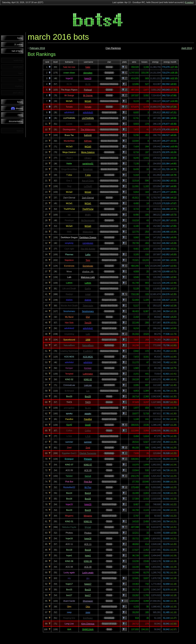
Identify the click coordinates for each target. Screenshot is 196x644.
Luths (88, 254)
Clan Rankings (113, 48)
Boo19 (88, 510)
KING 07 (88, 465)
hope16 (88, 538)
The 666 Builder (88, 249)
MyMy (88, 215)
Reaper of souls (109, 112)
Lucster (88, 124)
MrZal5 (88, 101)
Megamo (88, 516)
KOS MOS (88, 357)
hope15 (88, 504)
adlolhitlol (88, 362)
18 (125, 90)
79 (125, 294)
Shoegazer (88, 601)
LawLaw (88, 385)
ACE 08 (88, 567)
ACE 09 (88, 470)
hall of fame (17, 51)
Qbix (88, 607)
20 (125, 453)
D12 (88, 317)
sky (88, 578)
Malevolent (88, 232)
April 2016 (187, 48)
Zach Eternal (88, 198)
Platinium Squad (109, 413)
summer (88, 442)
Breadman (88, 169)
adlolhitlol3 (88, 112)
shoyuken (88, 73)
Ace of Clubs (88, 181)
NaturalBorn (88, 345)
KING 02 (88, 379)
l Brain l (88, 158)
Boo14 (88, 493)
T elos (88, 175)
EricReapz (88, 618)
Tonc (88, 260)
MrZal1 (88, 203)
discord (17, 108)
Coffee (88, 431)
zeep (88, 612)
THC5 (88, 402)
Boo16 (88, 499)
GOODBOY (109, 385)
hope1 (88, 555)
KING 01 (88, 521)
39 (125, 425)
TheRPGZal (88, 209)
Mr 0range (88, 95)
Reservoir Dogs (109, 379)
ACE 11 (88, 544)
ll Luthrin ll (88, 351)
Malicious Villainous (109, 84)
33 (125, 476)
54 (125, 459)
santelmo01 (88, 164)
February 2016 (37, 48)
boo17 (88, 595)
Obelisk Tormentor (88, 453)
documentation (16, 121)
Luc (88, 391)
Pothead (88, 90)
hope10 (88, 78)
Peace (109, 396)
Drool (109, 629)
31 (125, 67)
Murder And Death (109, 141)
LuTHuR (88, 186)
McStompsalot (88, 220)
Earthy (88, 289)
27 (125, 78)
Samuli (88, 476)
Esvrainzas (88, 266)
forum (20, 102)
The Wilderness (88, 129)
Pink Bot (88, 482)
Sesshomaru (88, 311)
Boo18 (88, 550)
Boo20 (88, 396)
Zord (88, 448)
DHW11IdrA (88, 629)
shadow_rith (88, 271)
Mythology (109, 345)
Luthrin (88, 283)
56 (125, 266)
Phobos (88, 533)
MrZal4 (88, 226)
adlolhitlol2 (88, 328)
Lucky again (88, 573)
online (18, 44)
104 (125, 601)
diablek (88, 300)
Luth (88, 334)
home (20, 38)
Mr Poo (88, 487)
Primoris (88, 459)
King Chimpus (88, 624)
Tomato (88, 107)
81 (125, 73)
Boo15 (88, 590)
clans (20, 115)
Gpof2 (88, 425)
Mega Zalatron (88, 152)
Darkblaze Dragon (88, 237)
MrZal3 (88, 147)
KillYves (88, 141)
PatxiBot (88, 419)
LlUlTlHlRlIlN (88, 118)
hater (88, 67)
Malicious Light (88, 277)
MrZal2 (88, 192)
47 (125, 107)
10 (125, 334)
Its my (88, 408)
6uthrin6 (88, 135)
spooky (88, 413)
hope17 (88, 584)
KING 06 (88, 561)
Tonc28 (88, 323)
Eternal (109, 67)
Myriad (88, 527)
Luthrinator (88, 374)
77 (125, 527)
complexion (88, 243)
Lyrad (88, 294)
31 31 (88, 84)
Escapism (109, 73)
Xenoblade (109, 152)
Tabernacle (88, 306)
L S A (88, 436)
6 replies (189, 2)
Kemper (88, 368)
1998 (88, 340)
